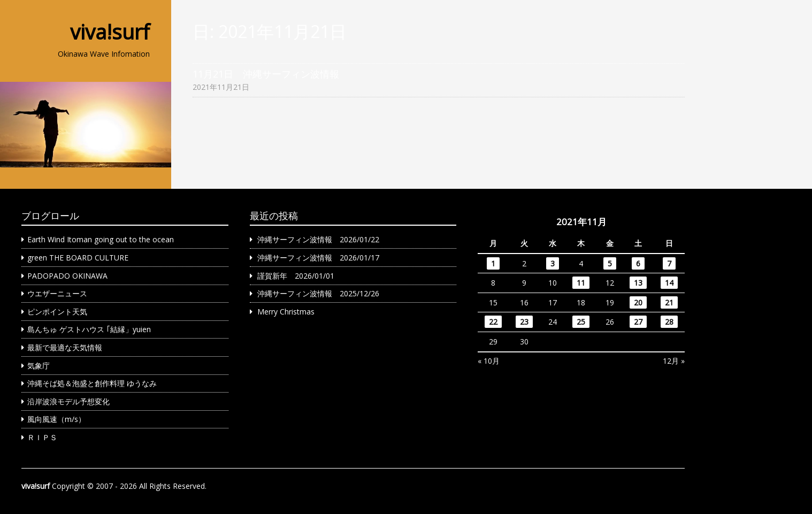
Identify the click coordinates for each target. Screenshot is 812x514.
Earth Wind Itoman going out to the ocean (101, 239)
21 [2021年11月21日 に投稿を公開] (669, 302)
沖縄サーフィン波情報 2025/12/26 (318, 293)
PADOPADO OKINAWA (67, 276)
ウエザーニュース (57, 293)
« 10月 (489, 361)
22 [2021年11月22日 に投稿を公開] (493, 322)
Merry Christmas (286, 312)
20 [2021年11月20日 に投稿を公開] (638, 302)
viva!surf (110, 32)
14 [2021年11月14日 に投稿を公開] (669, 283)
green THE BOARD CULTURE (78, 258)
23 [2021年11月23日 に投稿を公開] (524, 322)
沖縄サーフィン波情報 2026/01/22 (318, 239)
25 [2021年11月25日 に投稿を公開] (581, 322)
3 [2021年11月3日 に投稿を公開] (553, 263)
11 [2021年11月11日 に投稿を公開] (581, 283)
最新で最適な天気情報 (65, 347)
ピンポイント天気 (57, 312)
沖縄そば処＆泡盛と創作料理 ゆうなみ (92, 383)
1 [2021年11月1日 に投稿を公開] (493, 263)
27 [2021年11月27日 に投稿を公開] (638, 322)
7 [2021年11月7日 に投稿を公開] (669, 263)
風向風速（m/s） (56, 419)
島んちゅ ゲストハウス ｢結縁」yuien (89, 329)
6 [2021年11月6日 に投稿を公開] (638, 263)
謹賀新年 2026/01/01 (296, 276)
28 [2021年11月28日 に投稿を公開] (669, 322)
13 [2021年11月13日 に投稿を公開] (638, 283)
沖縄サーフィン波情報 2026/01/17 (318, 258)
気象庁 (39, 366)
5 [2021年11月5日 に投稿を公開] (610, 263)
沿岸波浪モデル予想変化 (68, 401)
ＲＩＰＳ (42, 437)
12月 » (674, 361)
